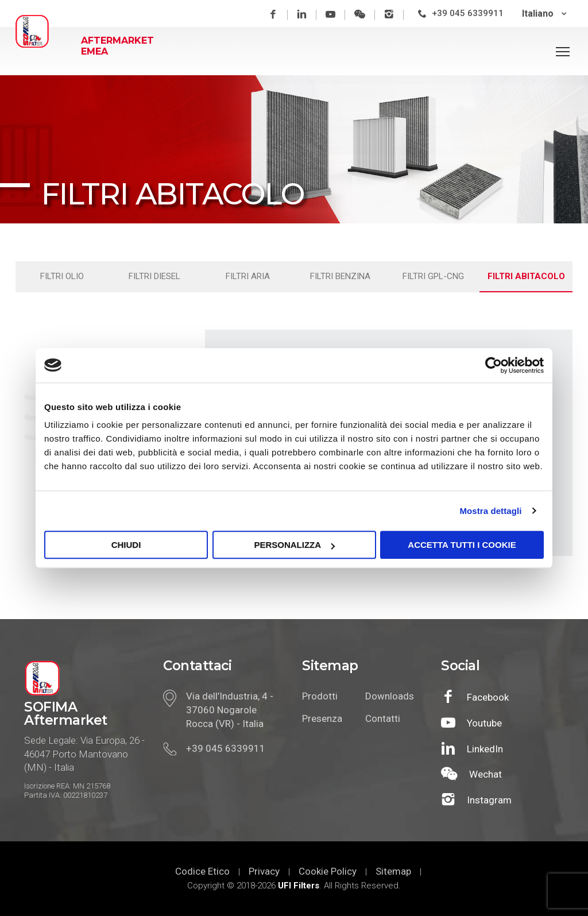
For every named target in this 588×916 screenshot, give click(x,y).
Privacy (264, 871)
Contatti (383, 718)
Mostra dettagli (490, 511)
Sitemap (393, 871)
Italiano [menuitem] (539, 13)
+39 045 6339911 (469, 13)
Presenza (322, 718)
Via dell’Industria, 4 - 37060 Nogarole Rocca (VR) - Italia (230, 710)
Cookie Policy (328, 871)
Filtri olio (62, 276)
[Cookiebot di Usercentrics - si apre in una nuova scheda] (494, 365)
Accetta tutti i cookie (462, 545)
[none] (546, 13)
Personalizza (294, 545)
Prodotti (320, 696)
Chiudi (126, 545)
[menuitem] (546, 13)
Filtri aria (248, 276)
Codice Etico (202, 871)
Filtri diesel (154, 276)
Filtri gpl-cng (433, 276)
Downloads (388, 696)
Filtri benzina (340, 276)
